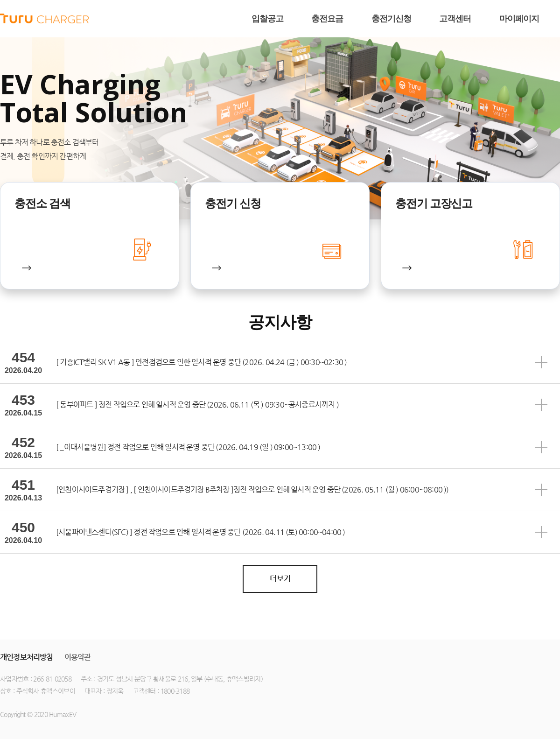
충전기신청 (392, 19)
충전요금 (327, 19)
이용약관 (78, 657)
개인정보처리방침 (27, 657)
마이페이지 (519, 19)
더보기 (280, 579)
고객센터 (455, 19)
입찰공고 (267, 19)
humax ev (44, 19)
